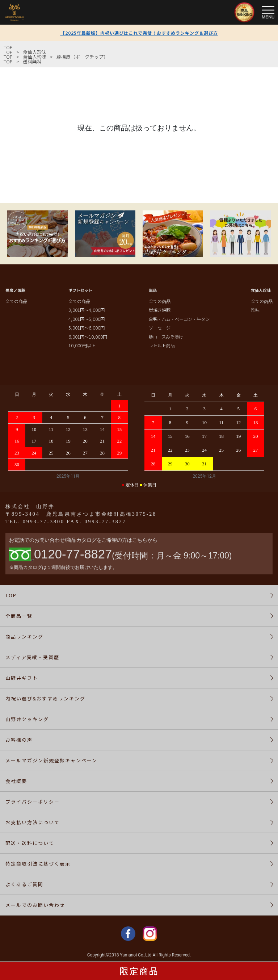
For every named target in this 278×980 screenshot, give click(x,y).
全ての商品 (16, 301)
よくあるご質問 (24, 884)
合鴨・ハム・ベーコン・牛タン (179, 319)
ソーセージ (160, 328)
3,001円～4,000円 (87, 310)
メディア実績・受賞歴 (32, 657)
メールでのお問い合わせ (35, 905)
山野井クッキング (27, 719)
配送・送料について (30, 843)
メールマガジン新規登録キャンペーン (51, 760)
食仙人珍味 (35, 52)
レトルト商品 (162, 345)
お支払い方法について (33, 822)
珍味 (255, 310)
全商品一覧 (19, 616)
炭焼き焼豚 (160, 310)
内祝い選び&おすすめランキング (45, 698)
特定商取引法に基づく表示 (38, 864)
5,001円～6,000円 (87, 328)
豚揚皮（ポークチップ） (82, 57)
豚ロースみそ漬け (166, 337)
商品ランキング (24, 636)
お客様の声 (19, 740)
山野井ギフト (22, 678)
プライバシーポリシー (33, 802)
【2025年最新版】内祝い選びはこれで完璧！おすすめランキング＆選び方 (139, 33)
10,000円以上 (82, 345)
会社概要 (16, 781)
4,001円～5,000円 (87, 319)
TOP (8, 47)
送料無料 (32, 61)
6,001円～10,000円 (88, 337)
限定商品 (139, 971)
